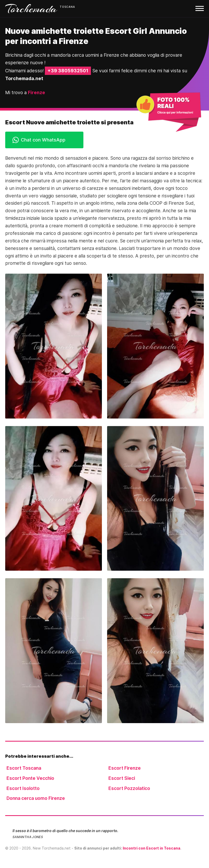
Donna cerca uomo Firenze (36, 798)
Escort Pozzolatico (129, 788)
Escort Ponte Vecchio (30, 778)
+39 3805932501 (68, 71)
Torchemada (31, 9)
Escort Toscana (24, 768)
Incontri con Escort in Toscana (152, 848)
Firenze (36, 92)
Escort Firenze (125, 768)
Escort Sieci (122, 778)
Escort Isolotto (23, 788)
